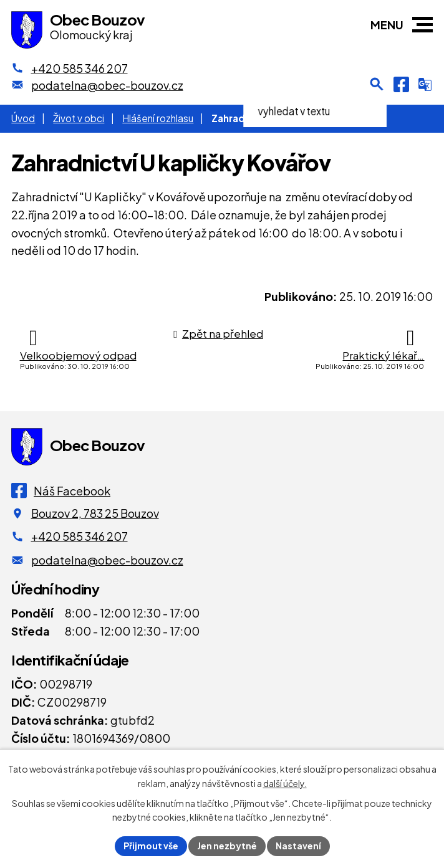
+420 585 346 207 (80, 536)
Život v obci (79, 118)
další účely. (285, 783)
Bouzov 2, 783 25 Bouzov (95, 513)
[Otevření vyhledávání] (377, 84)
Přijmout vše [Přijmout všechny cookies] (151, 846)
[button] (422, 25)
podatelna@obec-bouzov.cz (107, 560)
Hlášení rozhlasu (158, 118)
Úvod (23, 118)
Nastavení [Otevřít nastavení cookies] (298, 846)
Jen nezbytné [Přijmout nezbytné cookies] (227, 846)
